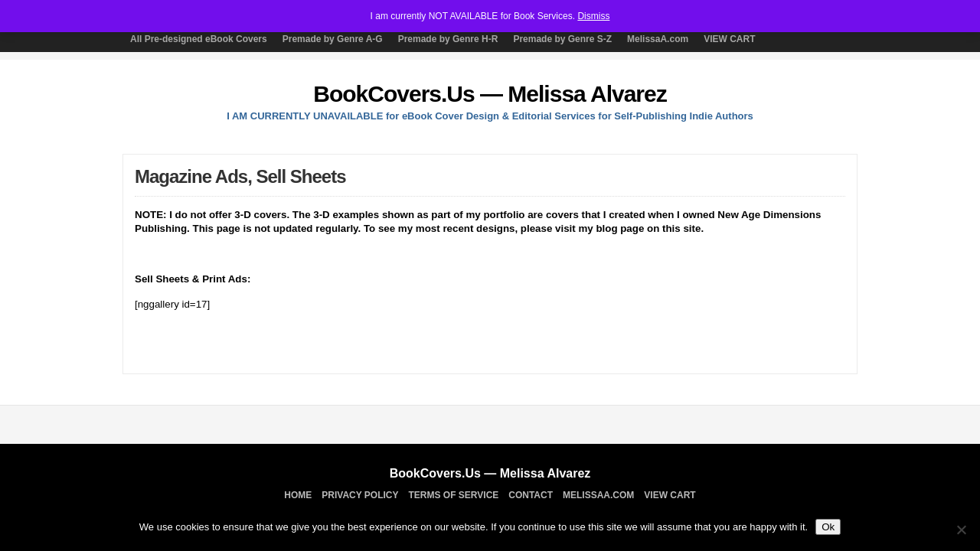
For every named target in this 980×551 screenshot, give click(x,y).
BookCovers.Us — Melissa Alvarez (490, 94)
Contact (531, 495)
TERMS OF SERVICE (454, 495)
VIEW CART (729, 39)
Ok (828, 527)
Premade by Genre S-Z (562, 39)
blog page (620, 228)
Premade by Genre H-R (448, 39)
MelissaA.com (658, 39)
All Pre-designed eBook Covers (199, 39)
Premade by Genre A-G (333, 39)
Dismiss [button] (593, 16)
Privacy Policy (360, 495)
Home (298, 495)
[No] (961, 530)
